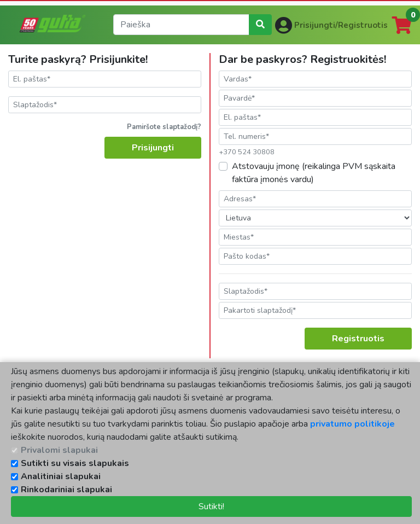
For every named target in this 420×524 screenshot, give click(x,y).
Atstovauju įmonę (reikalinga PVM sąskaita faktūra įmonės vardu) (314, 173)
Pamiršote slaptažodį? (164, 127)
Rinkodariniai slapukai (66, 490)
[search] (181, 25)
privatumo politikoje (352, 424)
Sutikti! (211, 506)
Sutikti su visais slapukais (75, 463)
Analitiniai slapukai (61, 476)
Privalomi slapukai (59, 450)
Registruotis (358, 339)
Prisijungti (153, 148)
